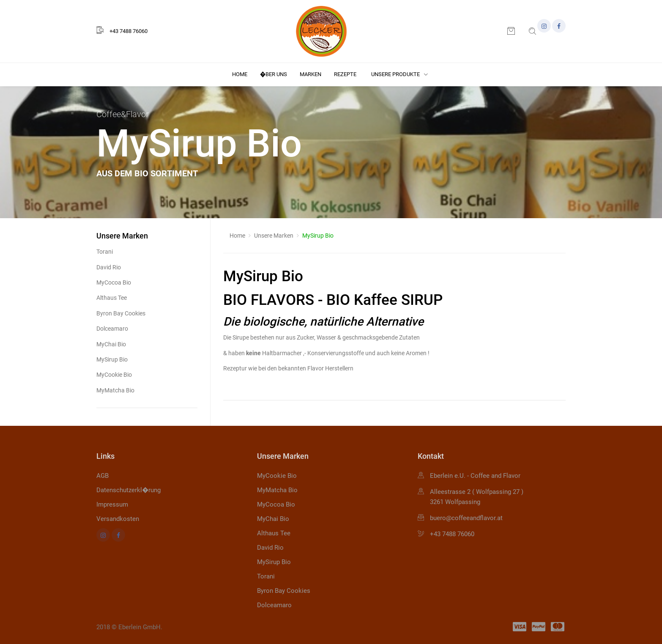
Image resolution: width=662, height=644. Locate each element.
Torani (105, 252)
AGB (103, 476)
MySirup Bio (112, 359)
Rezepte (345, 74)
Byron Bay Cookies (121, 313)
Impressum (112, 504)
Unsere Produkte (399, 74)
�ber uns (274, 74)
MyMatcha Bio (115, 390)
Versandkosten (118, 519)
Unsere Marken (274, 236)
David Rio (109, 267)
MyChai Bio (111, 344)
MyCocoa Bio (114, 282)
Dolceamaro (112, 329)
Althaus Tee (112, 298)
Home (240, 74)
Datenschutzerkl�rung (129, 490)
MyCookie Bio (114, 375)
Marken (310, 74)
